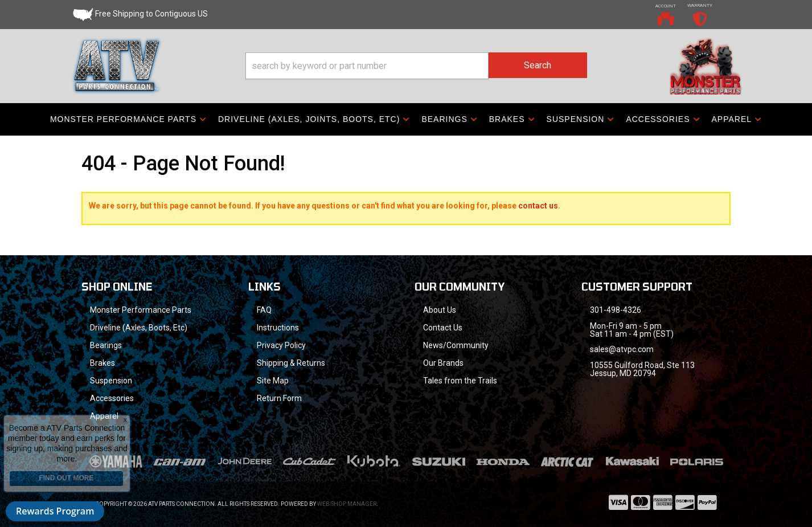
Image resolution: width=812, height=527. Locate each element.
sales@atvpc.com (622, 349)
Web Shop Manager (347, 504)
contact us (538, 206)
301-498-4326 (616, 310)
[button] (416, 66)
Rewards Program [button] (55, 511)
